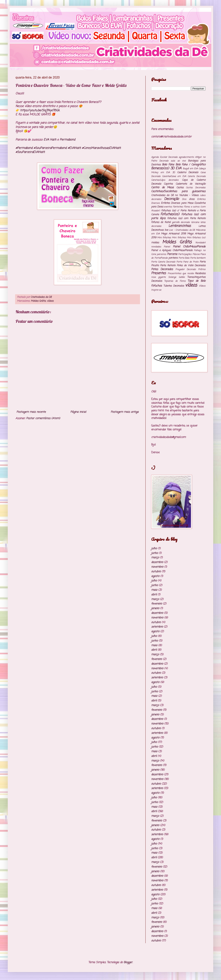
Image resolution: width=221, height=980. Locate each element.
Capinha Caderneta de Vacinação (185, 184)
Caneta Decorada (197, 176)
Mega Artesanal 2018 (173, 234)
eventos (168, 207)
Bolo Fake (168, 165)
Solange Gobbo (177, 277)
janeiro (155, 608)
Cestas (180, 188)
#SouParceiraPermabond (50, 148)
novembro (157, 567)
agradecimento (186, 157)
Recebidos (200, 273)
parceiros (161, 254)
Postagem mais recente (31, 412)
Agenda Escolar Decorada (164, 157)
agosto (155, 576)
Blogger (128, 962)
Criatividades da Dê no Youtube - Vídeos (175, 195)
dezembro (157, 562)
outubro (156, 572)
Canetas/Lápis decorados (165, 180)
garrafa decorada (181, 222)
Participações (185, 254)
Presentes (159, 273)
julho (154, 549)
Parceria (172, 254)
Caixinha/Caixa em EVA (174, 176)
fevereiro (157, 604)
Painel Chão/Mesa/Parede (189, 247)
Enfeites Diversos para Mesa (177, 203)
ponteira (173, 258)
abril (154, 595)
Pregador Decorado (186, 269)
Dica (184, 199)
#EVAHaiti (74, 148)
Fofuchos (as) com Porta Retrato (186, 218)
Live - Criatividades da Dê (182, 230)
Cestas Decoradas (196, 188)
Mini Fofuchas (164, 238)
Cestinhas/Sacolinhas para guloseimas (178, 191)
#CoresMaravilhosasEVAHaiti (101, 148)
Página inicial (78, 412)
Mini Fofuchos (179, 238)
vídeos (50, 301)
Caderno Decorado (188, 172)
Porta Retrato (168, 266)
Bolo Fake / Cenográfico (191, 165)
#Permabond (24, 148)
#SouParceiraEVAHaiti (30, 152)
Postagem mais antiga (125, 412)
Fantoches (178, 207)
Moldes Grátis (38, 301)
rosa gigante (158, 277)
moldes (155, 243)
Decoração (172, 199)
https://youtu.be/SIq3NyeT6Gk (40, 110)
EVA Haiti (50, 140)
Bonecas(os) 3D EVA (166, 168)
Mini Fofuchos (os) (196, 238)
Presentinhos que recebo (181, 273)
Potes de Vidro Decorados (191, 266)
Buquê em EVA (190, 169)
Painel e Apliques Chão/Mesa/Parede (172, 250)
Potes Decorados (162, 269)
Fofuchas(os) (170, 214)
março (155, 558)
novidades (156, 247)
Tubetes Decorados (174, 286)
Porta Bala (184, 258)
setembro (157, 627)
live (166, 230)
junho (155, 553)
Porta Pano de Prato (187, 262)
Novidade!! (200, 243)
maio (154, 590)
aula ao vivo (178, 161)
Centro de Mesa (162, 188)
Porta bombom (198, 258)
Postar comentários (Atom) (43, 418)
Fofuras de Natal (161, 222)
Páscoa (196, 254)
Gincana (195, 222)
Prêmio (202, 269)
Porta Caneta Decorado (163, 262)
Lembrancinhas (180, 226)
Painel (167, 247)
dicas (192, 199)
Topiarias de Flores (175, 281)
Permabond (67, 140)
